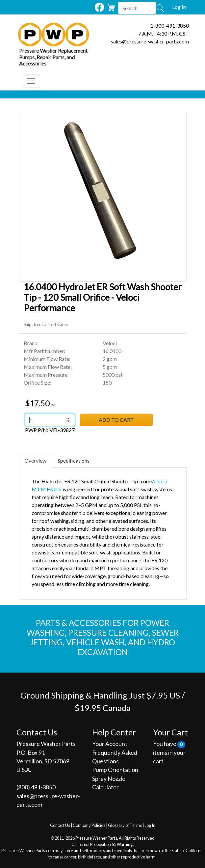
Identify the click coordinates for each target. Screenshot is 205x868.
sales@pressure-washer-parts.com (150, 41)
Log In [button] (179, 7)
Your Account (110, 744)
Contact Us (60, 825)
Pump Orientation (115, 770)
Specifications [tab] (74, 460)
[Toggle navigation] (31, 81)
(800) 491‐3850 (36, 787)
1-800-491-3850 (170, 26)
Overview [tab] (35, 460)
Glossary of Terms (125, 825)
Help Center (114, 732)
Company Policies (89, 825)
